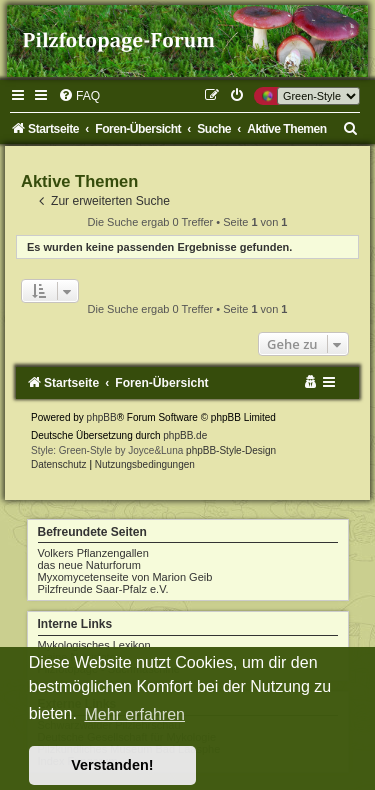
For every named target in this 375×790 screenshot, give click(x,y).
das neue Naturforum (89, 565)
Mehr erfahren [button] (134, 714)
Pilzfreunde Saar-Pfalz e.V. (103, 589)
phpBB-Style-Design (231, 450)
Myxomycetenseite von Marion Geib (125, 577)
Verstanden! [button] (112, 765)
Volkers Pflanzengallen (93, 553)
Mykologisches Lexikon (94, 645)
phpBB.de (185, 435)
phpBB (102, 417)
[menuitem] (79, 96)
